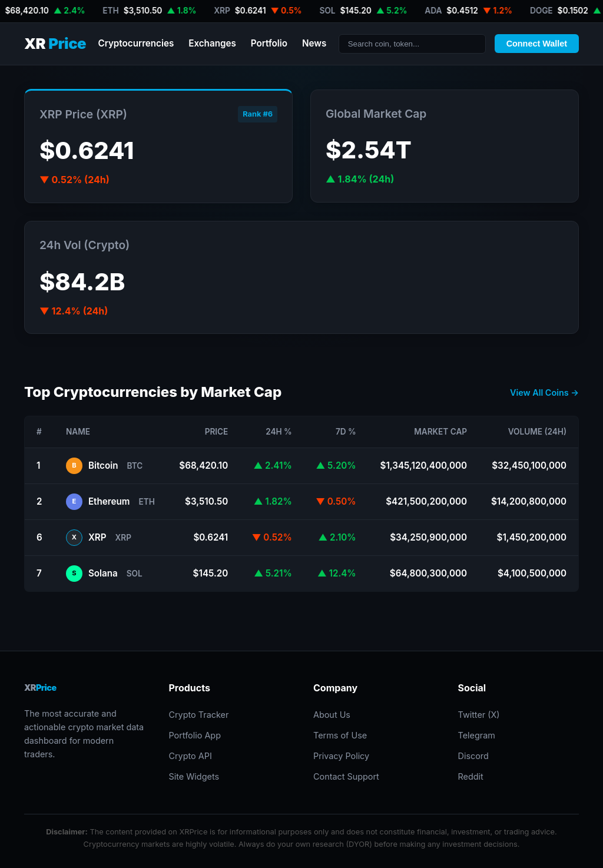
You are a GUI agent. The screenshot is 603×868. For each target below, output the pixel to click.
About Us (332, 715)
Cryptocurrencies (136, 43)
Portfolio (269, 43)
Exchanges (212, 43)
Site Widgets (194, 776)
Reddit (471, 776)
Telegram (477, 735)
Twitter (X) (479, 715)
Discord (473, 756)
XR (55, 44)
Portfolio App (194, 735)
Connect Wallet (537, 44)
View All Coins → (544, 392)
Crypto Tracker (198, 715)
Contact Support (346, 776)
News (314, 43)
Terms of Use (340, 735)
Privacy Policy (341, 756)
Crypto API (190, 756)
